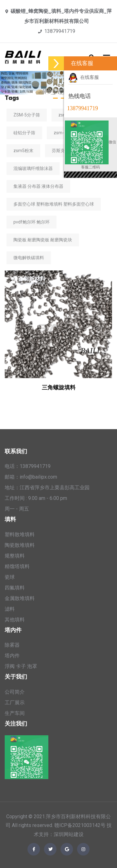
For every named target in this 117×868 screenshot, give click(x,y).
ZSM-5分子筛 (27, 115)
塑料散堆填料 (20, 534)
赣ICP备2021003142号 (80, 825)
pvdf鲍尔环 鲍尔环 (32, 222)
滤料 (10, 609)
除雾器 (12, 645)
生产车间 (15, 713)
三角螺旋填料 (59, 387)
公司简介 (15, 692)
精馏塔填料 (17, 566)
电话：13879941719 (28, 466)
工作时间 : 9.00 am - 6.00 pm (36, 498)
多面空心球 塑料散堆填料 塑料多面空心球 (54, 204)
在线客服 (84, 77)
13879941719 (60, 31)
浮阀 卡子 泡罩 (21, 666)
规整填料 (15, 556)
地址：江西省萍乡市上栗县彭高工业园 (47, 488)
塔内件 (12, 656)
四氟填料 (15, 588)
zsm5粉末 (23, 151)
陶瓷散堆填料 (20, 545)
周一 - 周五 (17, 509)
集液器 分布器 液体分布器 (38, 186)
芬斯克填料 (63, 151)
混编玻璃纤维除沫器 (33, 168)
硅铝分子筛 (24, 133)
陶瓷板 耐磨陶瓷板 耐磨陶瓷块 (43, 240)
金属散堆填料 (20, 598)
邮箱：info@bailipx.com (31, 477)
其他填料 (15, 620)
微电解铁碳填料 (29, 258)
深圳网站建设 (69, 834)
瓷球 (10, 577)
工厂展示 (15, 703)
